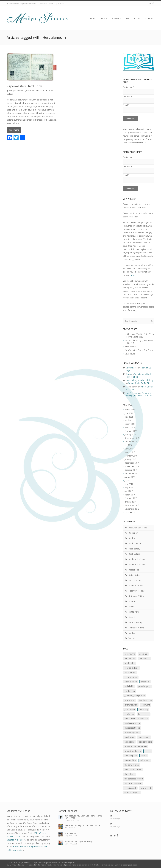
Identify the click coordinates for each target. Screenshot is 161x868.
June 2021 (129, 413)
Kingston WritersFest (16, 840)
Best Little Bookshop (138, 528)
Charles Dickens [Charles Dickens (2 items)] (132, 668)
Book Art (132, 538)
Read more (14, 130)
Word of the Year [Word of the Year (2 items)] (132, 792)
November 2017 (132, 466)
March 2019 (130, 427)
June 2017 (129, 484)
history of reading (136, 591)
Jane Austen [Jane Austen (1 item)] (130, 700)
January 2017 (130, 502)
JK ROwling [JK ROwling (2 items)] (146, 705)
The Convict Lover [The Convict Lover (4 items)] (132, 765)
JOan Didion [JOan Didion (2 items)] (130, 709)
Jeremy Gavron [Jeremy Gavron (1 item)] (131, 705)
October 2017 (131, 470)
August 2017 (130, 477)
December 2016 (132, 505)
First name (128, 87)
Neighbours (130, 354)
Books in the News (137, 559)
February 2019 (131, 431)
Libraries (132, 601)
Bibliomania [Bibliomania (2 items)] (130, 659)
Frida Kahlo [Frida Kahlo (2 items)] (129, 686)
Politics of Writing (136, 628)
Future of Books (136, 586)
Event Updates (135, 580)
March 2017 (130, 495)
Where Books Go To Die (139, 383)
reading (132, 633)
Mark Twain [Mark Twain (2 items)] (129, 737)
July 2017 (128, 480)
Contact (150, 18)
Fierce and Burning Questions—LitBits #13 (139, 394)
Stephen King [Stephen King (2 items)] (130, 760)
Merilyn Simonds (16, 91)
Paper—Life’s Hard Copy (24, 86)
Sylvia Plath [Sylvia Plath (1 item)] (145, 760)
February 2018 (131, 456)
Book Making (134, 554)
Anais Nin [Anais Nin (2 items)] (143, 654)
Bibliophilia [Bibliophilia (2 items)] (144, 659)
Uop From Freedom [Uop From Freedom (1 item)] (133, 783)
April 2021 (129, 420)
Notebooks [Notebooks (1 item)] (129, 742)
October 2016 (131, 512)
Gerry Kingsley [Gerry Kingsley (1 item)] (144, 686)
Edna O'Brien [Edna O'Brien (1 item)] (130, 672)
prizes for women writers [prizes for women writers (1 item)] (136, 746)
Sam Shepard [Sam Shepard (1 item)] (131, 756)
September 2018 (132, 441)
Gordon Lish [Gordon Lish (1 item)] (130, 691)
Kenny (128, 374)
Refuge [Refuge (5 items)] (148, 751)
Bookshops (134, 570)
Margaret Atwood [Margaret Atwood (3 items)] (132, 728)
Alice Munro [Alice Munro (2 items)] (130, 654)
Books (103, 18)
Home (93, 18)
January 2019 (130, 434)
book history (134, 549)
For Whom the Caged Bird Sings (139, 350)
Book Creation (135, 543)
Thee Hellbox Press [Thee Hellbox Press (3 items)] (133, 769)
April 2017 (129, 491)
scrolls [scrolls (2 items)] (144, 756)
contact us (86, 865)
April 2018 (129, 449)
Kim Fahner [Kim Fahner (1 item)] (129, 714)
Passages (116, 18)
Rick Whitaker (131, 368)
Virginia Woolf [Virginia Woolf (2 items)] (130, 788)
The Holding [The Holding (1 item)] (129, 774)
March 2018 (130, 452)
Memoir (132, 617)
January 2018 (130, 459)
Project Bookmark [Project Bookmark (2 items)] (133, 751)
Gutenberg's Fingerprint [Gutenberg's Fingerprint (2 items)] (135, 695)
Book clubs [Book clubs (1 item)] (130, 663)
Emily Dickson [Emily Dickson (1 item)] (131, 682)
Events (138, 18)
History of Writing (136, 596)
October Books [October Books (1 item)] (145, 742)
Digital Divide (134, 575)
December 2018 (132, 438)
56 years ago (115, 819)
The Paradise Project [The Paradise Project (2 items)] (134, 779)
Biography (133, 533)
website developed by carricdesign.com (61, 863)
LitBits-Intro (134, 612)
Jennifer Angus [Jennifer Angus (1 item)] (145, 700)
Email (126, 105)
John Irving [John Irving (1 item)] (144, 709)
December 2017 (132, 463)
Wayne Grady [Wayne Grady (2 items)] (146, 788)
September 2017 (132, 473)
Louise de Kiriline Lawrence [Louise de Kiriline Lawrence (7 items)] (136, 719)
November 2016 (132, 509)
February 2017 (131, 498)
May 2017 (129, 488)
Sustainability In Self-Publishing (139, 380)
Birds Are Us (130, 347)
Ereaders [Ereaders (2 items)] (145, 682)
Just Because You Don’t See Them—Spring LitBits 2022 (139, 335)
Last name (128, 96)
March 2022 (130, 410)
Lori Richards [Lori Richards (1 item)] (144, 714)
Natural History (135, 622)
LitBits (133, 275)
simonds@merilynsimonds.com (22, 4)
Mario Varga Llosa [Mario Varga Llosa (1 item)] (132, 733)
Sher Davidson (132, 393)
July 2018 (128, 445)
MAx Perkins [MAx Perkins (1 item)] (144, 737)
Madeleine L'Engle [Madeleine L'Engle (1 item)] (132, 723)
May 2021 (129, 417)
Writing (132, 638)
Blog (128, 18)
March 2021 (130, 424)
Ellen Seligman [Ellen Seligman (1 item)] (131, 677)
